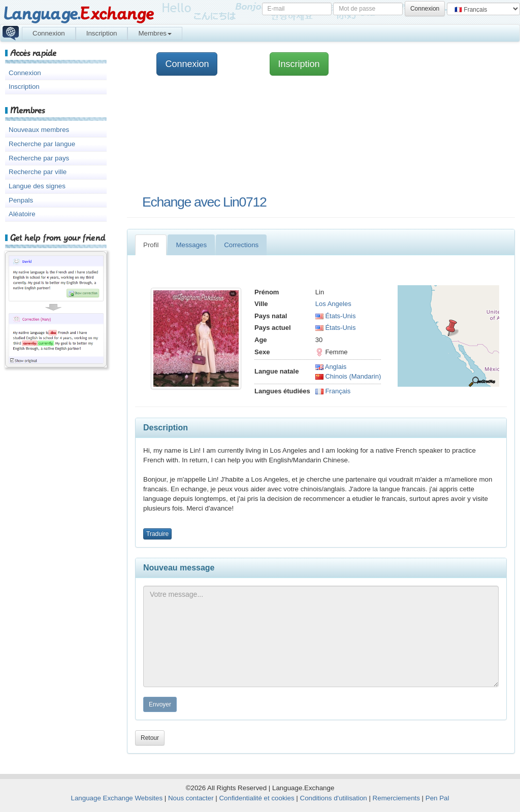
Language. (78, 14)
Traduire (157, 534)
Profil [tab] (151, 245)
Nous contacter (191, 798)
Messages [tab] (191, 245)
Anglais (331, 367)
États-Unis (336, 316)
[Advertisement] (302, 134)
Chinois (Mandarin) (348, 376)
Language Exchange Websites (117, 798)
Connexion (49, 33)
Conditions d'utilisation (334, 798)
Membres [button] (155, 33)
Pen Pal (437, 798)
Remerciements (396, 798)
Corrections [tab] (241, 245)
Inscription (102, 33)
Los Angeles (333, 304)
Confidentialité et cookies (256, 798)
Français (333, 391)
